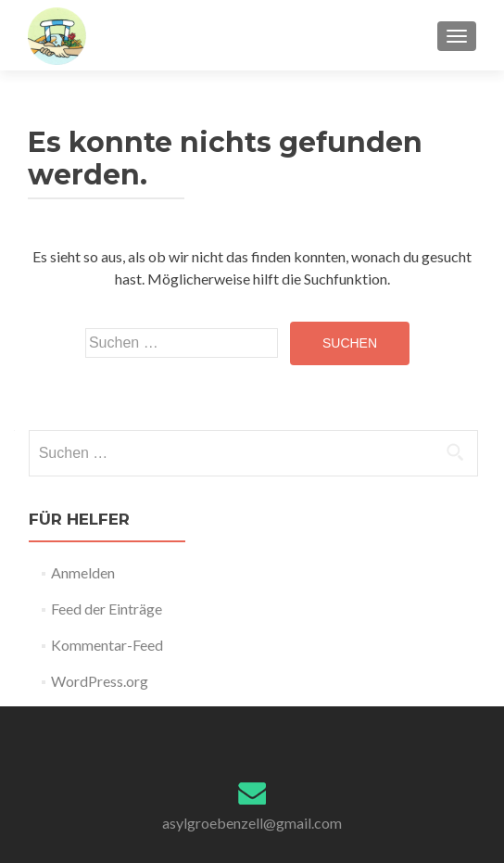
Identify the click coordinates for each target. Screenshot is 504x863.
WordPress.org (100, 681)
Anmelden (83, 572)
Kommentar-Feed (107, 645)
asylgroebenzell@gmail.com (252, 823)
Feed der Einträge (107, 609)
